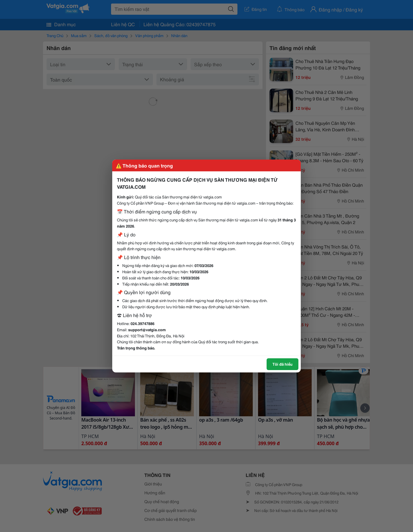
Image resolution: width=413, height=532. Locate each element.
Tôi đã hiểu (283, 364)
